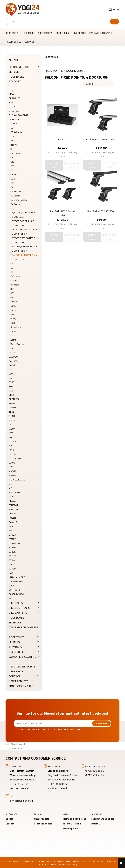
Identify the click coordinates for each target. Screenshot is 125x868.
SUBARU (13, 547)
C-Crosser (15, 153)
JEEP (11, 433)
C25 (12, 166)
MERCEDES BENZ (17, 480)
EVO (11, 374)
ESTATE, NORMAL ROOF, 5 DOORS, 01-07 (24, 232)
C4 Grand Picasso (19, 200)
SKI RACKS (15, 622)
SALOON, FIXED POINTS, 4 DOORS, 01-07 (24, 249)
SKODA (12, 535)
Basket (9, 819)
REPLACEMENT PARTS (22, 666)
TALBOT (13, 556)
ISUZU (12, 416)
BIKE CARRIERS (18, 613)
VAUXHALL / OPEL (17, 577)
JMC (11, 437)
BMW (11, 94)
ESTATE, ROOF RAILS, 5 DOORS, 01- (23, 223)
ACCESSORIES (17, 652)
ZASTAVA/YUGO (16, 594)
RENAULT (13, 514)
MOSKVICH (14, 497)
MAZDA (12, 475)
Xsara (13, 340)
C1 (12, 157)
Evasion (14, 302)
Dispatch (15, 285)
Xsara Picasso (17, 344)
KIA (10, 446)
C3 (12, 170)
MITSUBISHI (14, 492)
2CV (12, 136)
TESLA (12, 560)
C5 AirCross (16, 132)
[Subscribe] (101, 723)
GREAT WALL (15, 399)
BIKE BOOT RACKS (20, 608)
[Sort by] (98, 84)
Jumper (14, 306)
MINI (11, 488)
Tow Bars (15, 647)
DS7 (12, 297)
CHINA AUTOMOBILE (19, 115)
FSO (11, 386)
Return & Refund (72, 824)
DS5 (12, 293)
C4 (12, 187)
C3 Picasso (16, 174)
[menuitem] (14, 33)
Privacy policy (70, 829)
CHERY (12, 107)
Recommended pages (103, 819)
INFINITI (12, 412)
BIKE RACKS (16, 603)
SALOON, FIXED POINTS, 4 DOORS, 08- (24, 257)
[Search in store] (59, 22)
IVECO (12, 420)
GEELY (12, 395)
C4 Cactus (15, 196)
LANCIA (12, 454)
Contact (10, 824)
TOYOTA (13, 569)
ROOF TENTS (17, 637)
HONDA (12, 403)
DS (10, 369)
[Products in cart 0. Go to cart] (114, 9)
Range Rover (15, 522)
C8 (12, 268)
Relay (13, 319)
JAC (10, 425)
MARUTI (13, 471)
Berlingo (15, 145)
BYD (11, 102)
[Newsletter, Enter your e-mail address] (53, 723)
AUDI (11, 85)
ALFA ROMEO (15, 81)
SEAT (11, 531)
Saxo (13, 323)
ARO (11, 90)
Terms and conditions (74, 819)
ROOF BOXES (16, 618)
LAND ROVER (15, 458)
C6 (12, 263)
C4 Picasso (16, 204)
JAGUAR (13, 429)
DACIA (12, 352)
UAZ (11, 573)
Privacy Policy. (75, 729)
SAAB (11, 526)
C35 (12, 183)
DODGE (12, 365)
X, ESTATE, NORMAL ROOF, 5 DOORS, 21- (25, 215)
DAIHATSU (14, 361)
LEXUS (12, 463)
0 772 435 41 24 (95, 775)
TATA (11, 564)
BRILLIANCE (14, 98)
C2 (12, 128)
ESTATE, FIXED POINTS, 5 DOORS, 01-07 (24, 240)
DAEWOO (13, 357)
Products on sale (21, 686)
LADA (11, 450)
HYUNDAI (13, 408)
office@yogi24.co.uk (15, 744)
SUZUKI (12, 552)
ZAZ (11, 598)
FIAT (11, 378)
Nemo (13, 314)
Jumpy (13, 310)
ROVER (12, 518)
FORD (12, 382)
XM (12, 336)
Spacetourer (16, 327)
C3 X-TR (14, 179)
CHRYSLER (14, 119)
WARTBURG (15, 590)
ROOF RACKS (16, 77)
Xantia (13, 331)
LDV (11, 467)
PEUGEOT (13, 505)
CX (12, 272)
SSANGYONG (15, 543)
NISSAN (12, 501)
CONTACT (15, 676)
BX (12, 149)
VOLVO (12, 586)
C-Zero (14, 280)
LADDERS (14, 642)
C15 (12, 162)
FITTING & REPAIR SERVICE (20, 69)
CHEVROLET (15, 111)
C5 (12, 208)
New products (19, 681)
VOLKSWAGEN (16, 581)
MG (10, 484)
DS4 (12, 289)
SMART (12, 539)
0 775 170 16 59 (14, 748)
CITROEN (13, 124)
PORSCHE (14, 509)
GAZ (11, 391)
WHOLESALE (16, 671)
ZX (12, 348)
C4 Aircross (16, 191)
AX (12, 141)
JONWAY (13, 441)
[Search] (114, 22)
